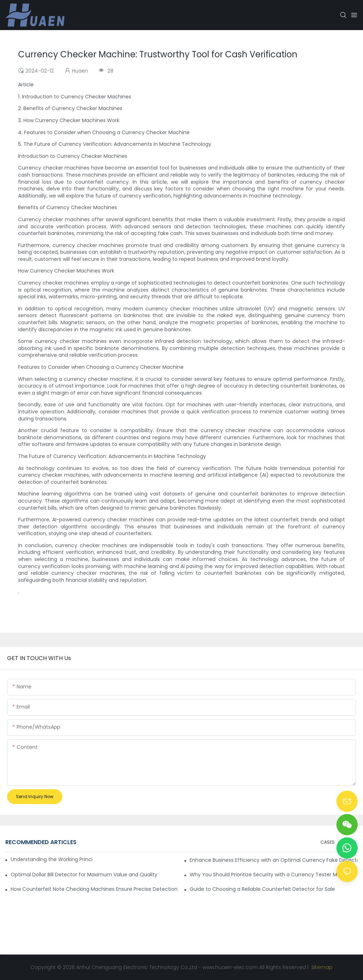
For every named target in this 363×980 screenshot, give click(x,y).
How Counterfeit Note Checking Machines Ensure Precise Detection (94, 889)
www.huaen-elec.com (230, 967)
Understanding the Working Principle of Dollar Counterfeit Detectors (51, 859)
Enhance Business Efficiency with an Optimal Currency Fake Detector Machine (274, 860)
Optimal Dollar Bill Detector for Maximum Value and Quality (84, 875)
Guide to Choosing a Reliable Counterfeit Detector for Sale (262, 889)
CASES (328, 842)
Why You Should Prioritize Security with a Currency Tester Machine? (273, 875)
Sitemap (321, 967)
